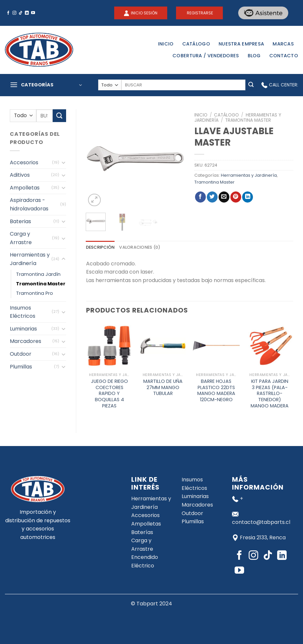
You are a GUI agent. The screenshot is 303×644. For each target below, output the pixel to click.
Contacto (284, 56)
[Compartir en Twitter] (212, 197)
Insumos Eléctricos (23, 312)
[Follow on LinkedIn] (27, 13)
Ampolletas (25, 188)
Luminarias (23, 329)
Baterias (20, 221)
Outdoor (21, 354)
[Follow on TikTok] (21, 13)
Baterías (142, 532)
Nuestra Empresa (241, 44)
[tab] (100, 247)
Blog (254, 56)
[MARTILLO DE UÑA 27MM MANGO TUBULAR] (163, 346)
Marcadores (26, 341)
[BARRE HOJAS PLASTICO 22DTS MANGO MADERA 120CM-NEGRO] (216, 346)
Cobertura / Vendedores (206, 56)
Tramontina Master (41, 284)
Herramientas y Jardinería (30, 259)
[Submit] (251, 85)
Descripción (100, 247)
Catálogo (196, 44)
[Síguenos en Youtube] (33, 13)
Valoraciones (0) (140, 247)
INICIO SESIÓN (144, 13)
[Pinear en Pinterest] (236, 197)
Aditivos (20, 175)
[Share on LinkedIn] (248, 197)
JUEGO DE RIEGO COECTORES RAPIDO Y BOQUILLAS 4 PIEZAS (109, 394)
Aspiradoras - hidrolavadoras (29, 204)
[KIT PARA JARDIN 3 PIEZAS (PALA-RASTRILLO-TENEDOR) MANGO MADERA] (270, 346)
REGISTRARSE (199, 13)
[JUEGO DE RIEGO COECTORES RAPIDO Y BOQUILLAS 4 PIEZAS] (109, 346)
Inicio (166, 44)
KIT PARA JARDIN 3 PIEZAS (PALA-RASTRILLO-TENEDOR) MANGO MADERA (270, 394)
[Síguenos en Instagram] (14, 13)
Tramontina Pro (35, 293)
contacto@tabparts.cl (261, 522)
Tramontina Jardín (38, 274)
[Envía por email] (224, 197)
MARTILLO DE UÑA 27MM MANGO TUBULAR (163, 387)
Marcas (283, 44)
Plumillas (21, 367)
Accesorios (24, 162)
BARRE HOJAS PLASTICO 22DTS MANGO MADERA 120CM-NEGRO (216, 391)
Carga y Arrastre (21, 238)
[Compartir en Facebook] (200, 197)
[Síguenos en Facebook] (8, 13)
